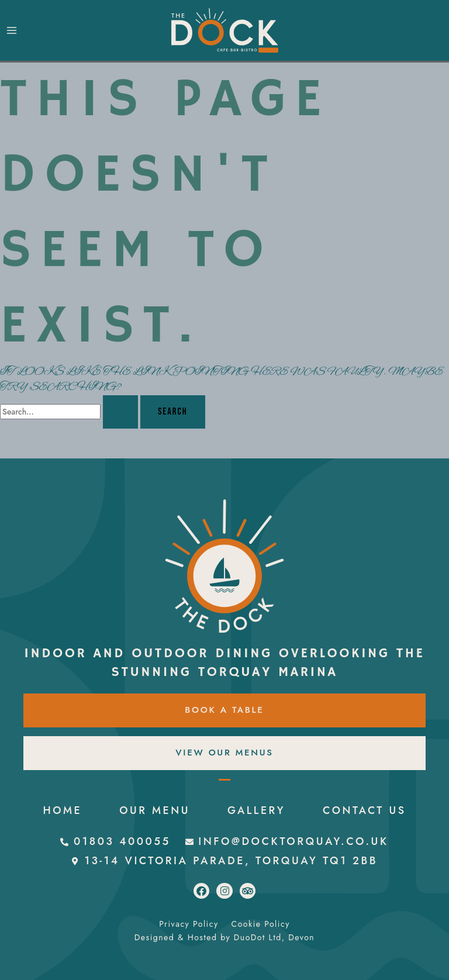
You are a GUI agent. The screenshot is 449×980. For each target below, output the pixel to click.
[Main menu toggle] (12, 31)
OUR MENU (215, 791)
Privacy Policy (189, 924)
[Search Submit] (120, 412)
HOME (122, 791)
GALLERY (317, 791)
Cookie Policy (261, 924)
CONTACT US (224, 810)
